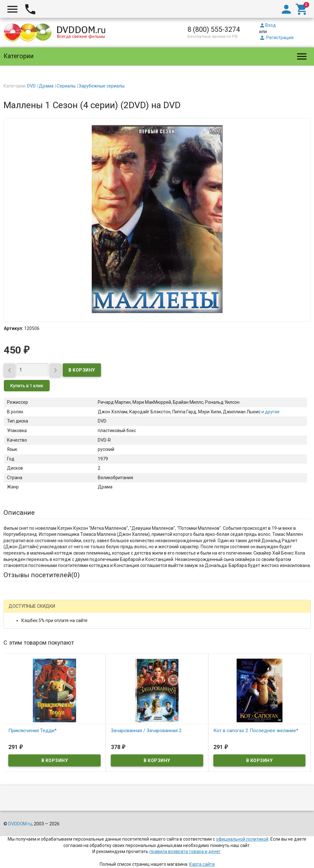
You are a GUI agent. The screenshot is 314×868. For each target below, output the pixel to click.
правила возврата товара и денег (185, 839)
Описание (19, 513)
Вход (268, 25)
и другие (270, 412)
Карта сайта (202, 852)
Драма (46, 86)
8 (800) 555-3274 (214, 29)
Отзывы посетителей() (42, 575)
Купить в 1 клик (27, 386)
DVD (31, 86)
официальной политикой (242, 827)
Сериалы (66, 86)
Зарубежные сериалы (102, 86)
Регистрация (276, 38)
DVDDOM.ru (20, 812)
